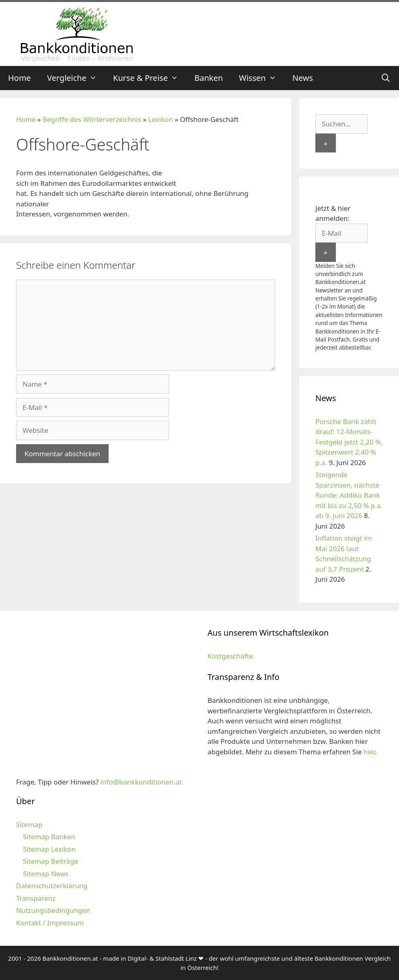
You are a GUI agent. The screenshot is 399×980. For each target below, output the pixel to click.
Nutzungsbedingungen (53, 910)
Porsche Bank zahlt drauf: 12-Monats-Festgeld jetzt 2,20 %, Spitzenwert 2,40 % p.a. (349, 442)
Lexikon (161, 119)
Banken (209, 78)
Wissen (262, 78)
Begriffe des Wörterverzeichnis (92, 119)
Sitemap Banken (49, 837)
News (303, 78)
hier (369, 752)
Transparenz (36, 898)
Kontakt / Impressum (50, 923)
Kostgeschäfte (230, 656)
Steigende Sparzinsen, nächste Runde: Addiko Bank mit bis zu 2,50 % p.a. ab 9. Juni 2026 (349, 495)
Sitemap (29, 825)
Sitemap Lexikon (49, 849)
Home (20, 78)
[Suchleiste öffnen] (386, 78)
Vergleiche (76, 78)
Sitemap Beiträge (50, 861)
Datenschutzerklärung (52, 886)
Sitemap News (46, 874)
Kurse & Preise (150, 78)
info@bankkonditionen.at (141, 782)
